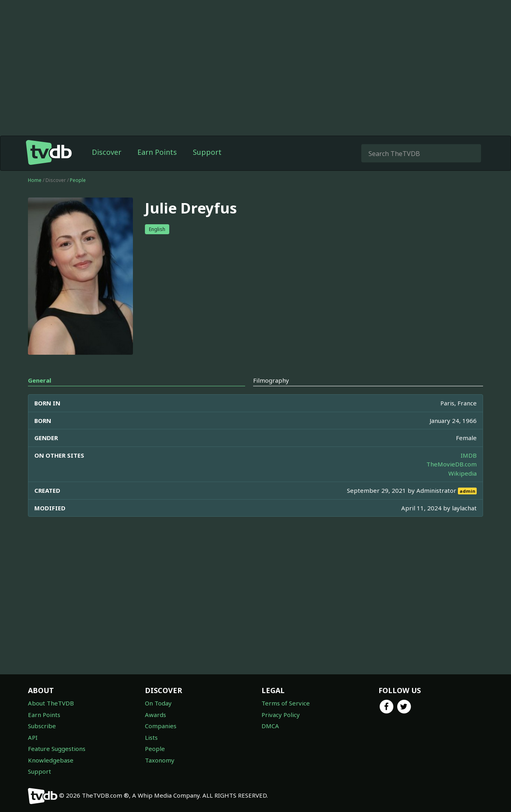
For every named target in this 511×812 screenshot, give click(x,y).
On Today (158, 703)
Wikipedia (462, 473)
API (33, 737)
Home (35, 180)
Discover (107, 152)
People (78, 180)
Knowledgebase (51, 760)
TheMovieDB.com (452, 464)
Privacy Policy (281, 715)
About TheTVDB (51, 703)
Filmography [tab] (271, 380)
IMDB (469, 455)
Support (207, 152)
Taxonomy (160, 760)
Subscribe (42, 726)
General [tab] (40, 380)
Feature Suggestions (57, 749)
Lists (151, 737)
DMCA (270, 726)
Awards (155, 715)
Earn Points (157, 152)
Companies (161, 726)
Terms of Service (286, 703)
